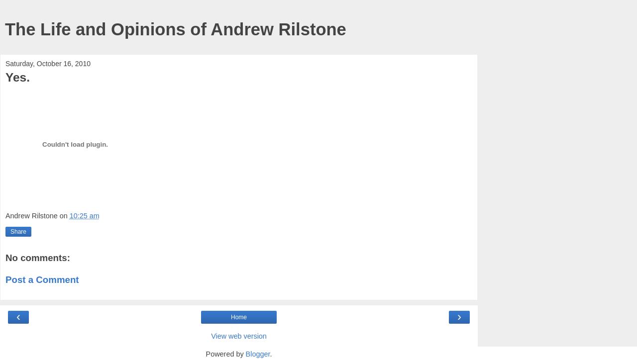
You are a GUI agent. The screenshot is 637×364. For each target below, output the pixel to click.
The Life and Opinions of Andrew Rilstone (176, 29)
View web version (239, 336)
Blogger (258, 354)
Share (18, 232)
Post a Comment (42, 280)
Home (239, 317)
